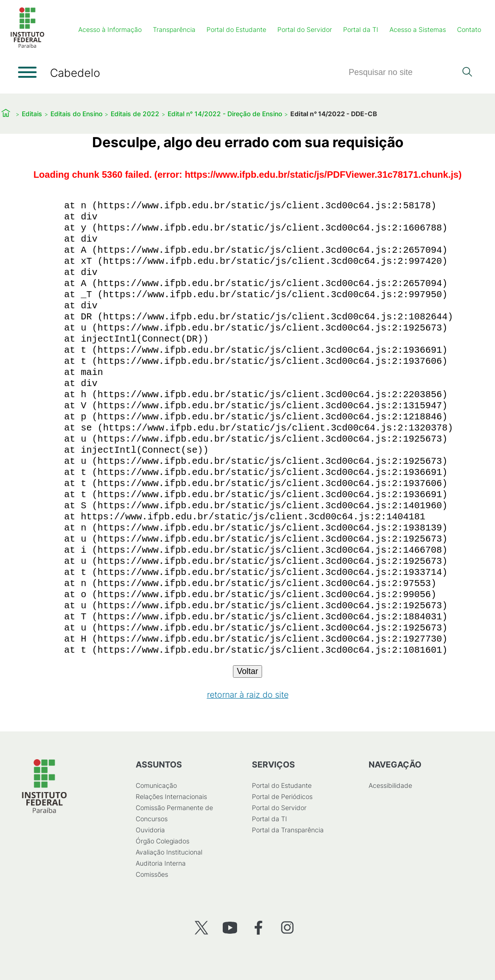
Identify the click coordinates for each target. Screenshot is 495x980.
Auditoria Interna (160, 863)
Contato (469, 29)
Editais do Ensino (76, 114)
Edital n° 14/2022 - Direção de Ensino (225, 114)
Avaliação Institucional (169, 852)
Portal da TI (361, 29)
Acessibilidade (390, 785)
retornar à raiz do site (248, 695)
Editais (32, 114)
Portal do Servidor (305, 29)
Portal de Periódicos (282, 796)
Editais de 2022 (135, 114)
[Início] (27, 46)
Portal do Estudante (236, 29)
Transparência (174, 29)
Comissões (151, 874)
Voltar (247, 671)
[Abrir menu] (27, 72)
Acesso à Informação (110, 29)
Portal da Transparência (288, 830)
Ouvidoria (150, 830)
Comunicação (156, 785)
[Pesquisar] (402, 72)
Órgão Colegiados (162, 841)
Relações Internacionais (171, 796)
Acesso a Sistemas (418, 29)
